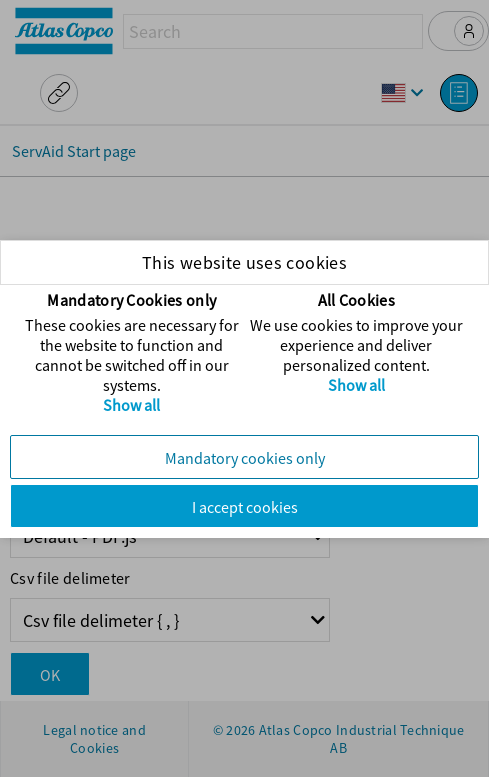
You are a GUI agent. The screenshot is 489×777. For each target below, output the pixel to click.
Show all (131, 405)
